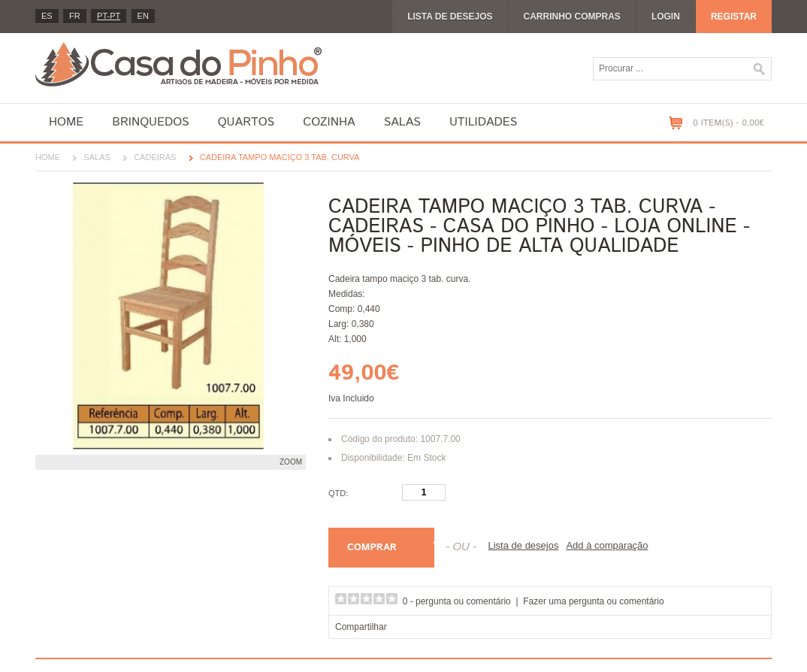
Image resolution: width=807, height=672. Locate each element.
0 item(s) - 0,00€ (728, 123)
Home (66, 122)
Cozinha (329, 122)
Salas (402, 122)
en (143, 16)
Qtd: (338, 493)
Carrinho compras (572, 17)
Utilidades (483, 122)
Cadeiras (155, 157)
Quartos (246, 122)
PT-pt (109, 16)
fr (75, 16)
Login (666, 17)
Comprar (372, 548)
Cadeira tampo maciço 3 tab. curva (280, 157)
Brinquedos (150, 122)
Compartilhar (361, 627)
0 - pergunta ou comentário (457, 601)
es (47, 16)
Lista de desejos (450, 17)
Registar (734, 17)
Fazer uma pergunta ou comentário (593, 601)
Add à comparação (607, 545)
